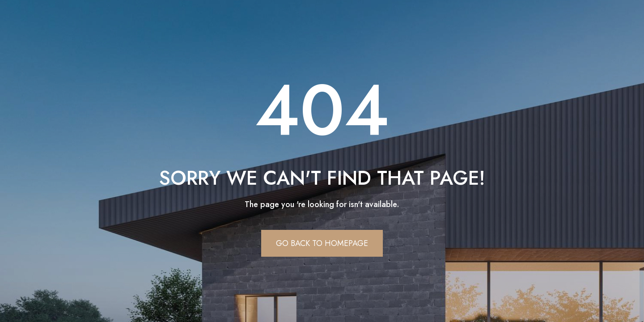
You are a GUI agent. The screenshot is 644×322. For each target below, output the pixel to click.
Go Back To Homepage (322, 243)
